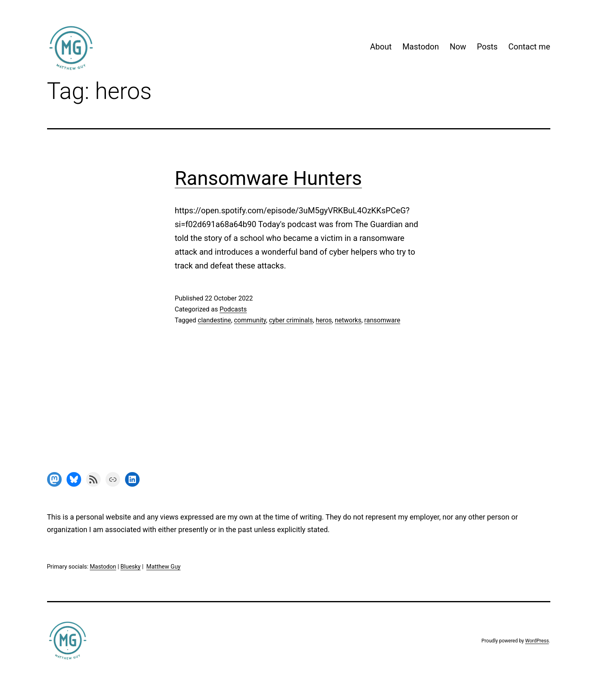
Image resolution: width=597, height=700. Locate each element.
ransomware (383, 320)
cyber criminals (291, 320)
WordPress (537, 641)
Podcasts (233, 309)
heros (324, 320)
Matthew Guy (164, 567)
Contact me (529, 47)
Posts (487, 47)
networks (348, 320)
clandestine (214, 320)
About (381, 47)
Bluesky (131, 567)
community (250, 320)
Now (458, 47)
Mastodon (420, 47)
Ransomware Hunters (268, 178)
